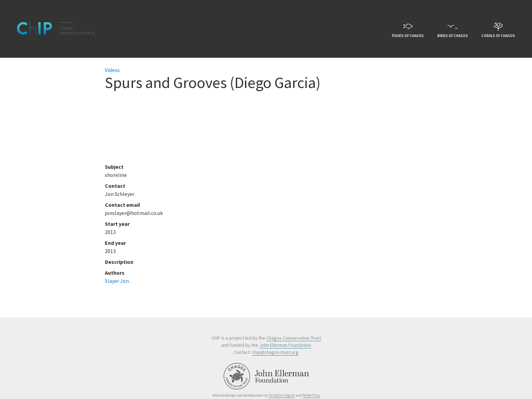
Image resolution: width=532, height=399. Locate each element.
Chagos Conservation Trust (294, 338)
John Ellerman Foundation (285, 345)
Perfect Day (311, 395)
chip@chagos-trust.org (275, 352)
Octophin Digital (282, 395)
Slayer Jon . (118, 281)
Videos (112, 70)
